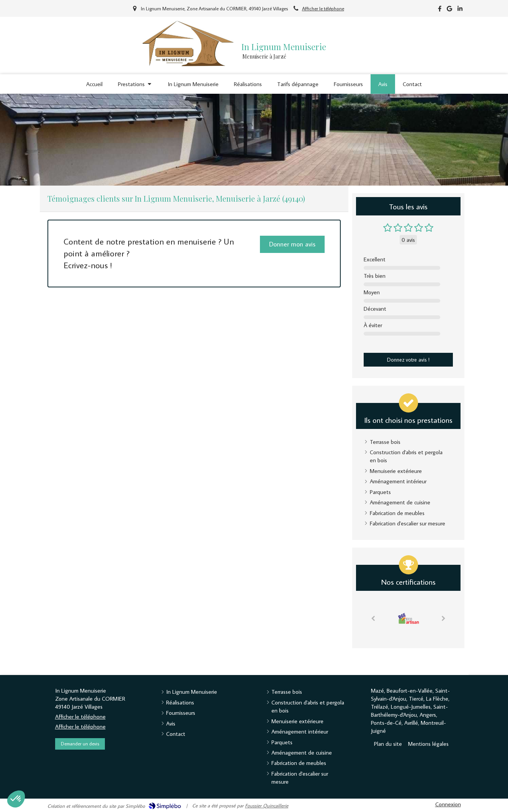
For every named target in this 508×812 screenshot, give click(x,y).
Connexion (448, 804)
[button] (16, 799)
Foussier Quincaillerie (267, 805)
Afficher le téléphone (323, 8)
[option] (408, 618)
